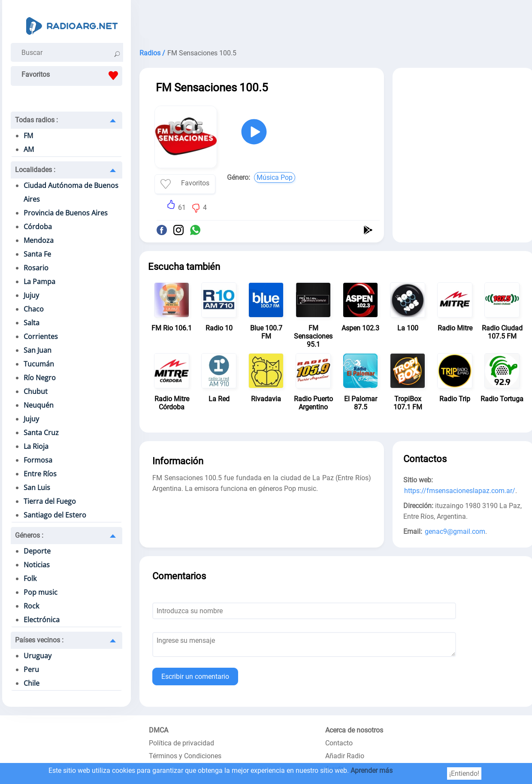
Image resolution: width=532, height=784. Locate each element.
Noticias (37, 565)
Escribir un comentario (195, 677)
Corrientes (41, 336)
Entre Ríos (40, 474)
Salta (32, 323)
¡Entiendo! (464, 773)
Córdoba (38, 227)
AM (29, 149)
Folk (30, 578)
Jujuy (31, 295)
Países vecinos (39, 640)
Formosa (38, 460)
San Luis (37, 487)
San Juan (38, 350)
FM (28, 136)
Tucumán (39, 364)
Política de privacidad (181, 743)
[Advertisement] (463, 132)
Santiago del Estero (55, 515)
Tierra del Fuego (50, 501)
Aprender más (372, 770)
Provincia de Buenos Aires (66, 213)
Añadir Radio (345, 756)
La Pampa (39, 282)
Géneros (29, 535)
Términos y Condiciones (185, 756)
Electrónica (42, 620)
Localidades (35, 170)
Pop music (41, 592)
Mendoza (39, 240)
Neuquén (39, 405)
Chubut (36, 391)
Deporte (37, 551)
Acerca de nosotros (354, 730)
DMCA (159, 730)
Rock (31, 606)
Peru (31, 669)
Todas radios (36, 120)
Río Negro (40, 378)
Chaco (34, 309)
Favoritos (72, 76)
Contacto (339, 743)
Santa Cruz (41, 433)
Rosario (36, 268)
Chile (32, 683)
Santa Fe (37, 254)
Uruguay (38, 656)
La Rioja (36, 446)
